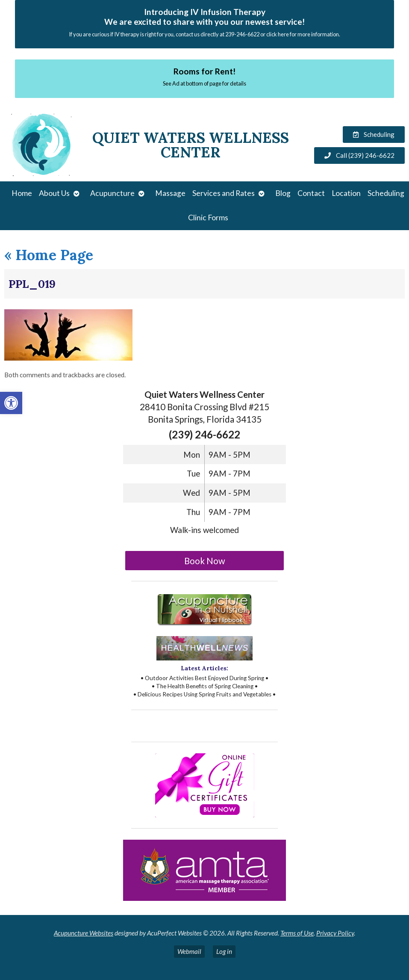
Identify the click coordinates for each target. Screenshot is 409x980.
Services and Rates (224, 193)
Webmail (189, 951)
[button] (11, 403)
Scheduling (386, 193)
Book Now (205, 561)
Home (22, 193)
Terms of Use (297, 933)
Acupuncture (112, 193)
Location (346, 193)
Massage (170, 193)
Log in (224, 951)
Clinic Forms (208, 218)
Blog (283, 193)
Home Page (49, 255)
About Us (54, 193)
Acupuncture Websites (84, 933)
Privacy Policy (335, 933)
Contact (311, 193)
